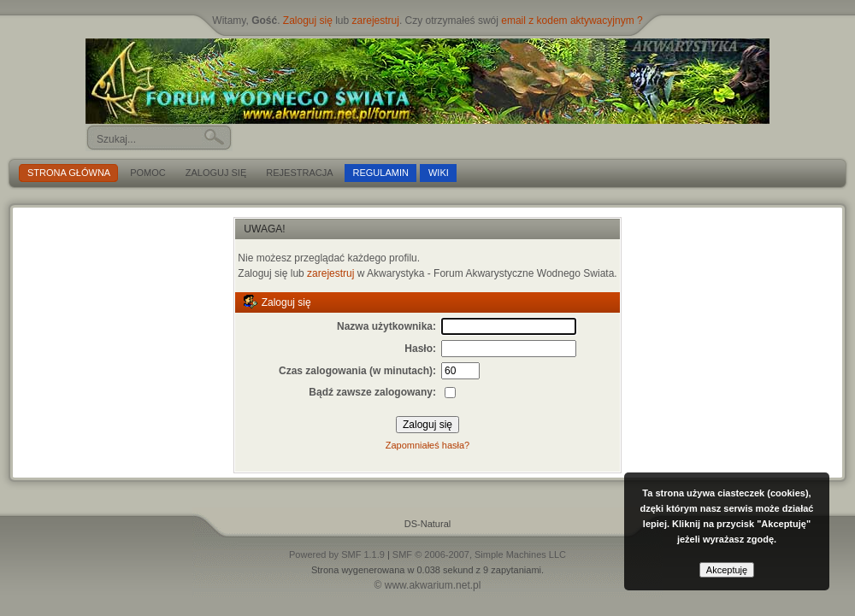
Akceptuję (727, 570)
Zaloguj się (308, 21)
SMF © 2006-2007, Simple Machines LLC (479, 554)
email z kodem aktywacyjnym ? (572, 21)
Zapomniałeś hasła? (427, 445)
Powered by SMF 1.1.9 (337, 554)
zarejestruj (376, 21)
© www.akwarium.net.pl (428, 585)
